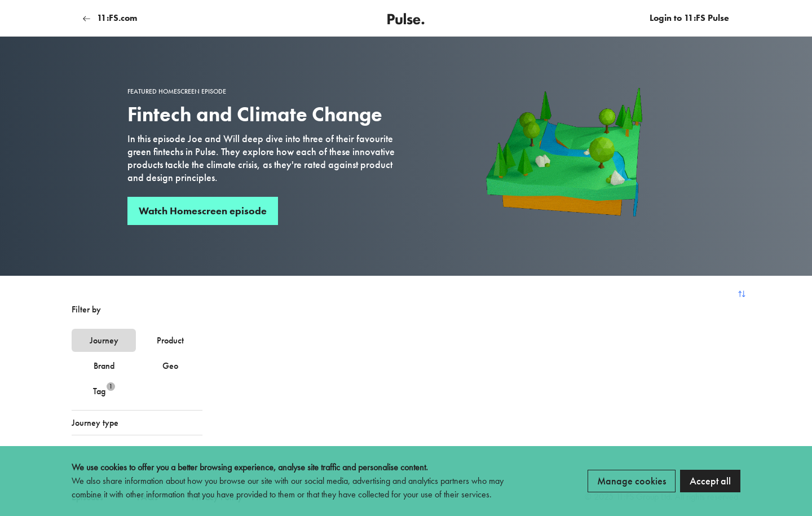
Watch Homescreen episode (203, 211)
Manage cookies (632, 481)
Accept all (710, 481)
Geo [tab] (170, 366)
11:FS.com (110, 18)
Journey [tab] (104, 340)
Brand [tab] (104, 366)
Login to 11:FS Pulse (689, 18)
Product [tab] (170, 340)
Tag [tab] (104, 389)
